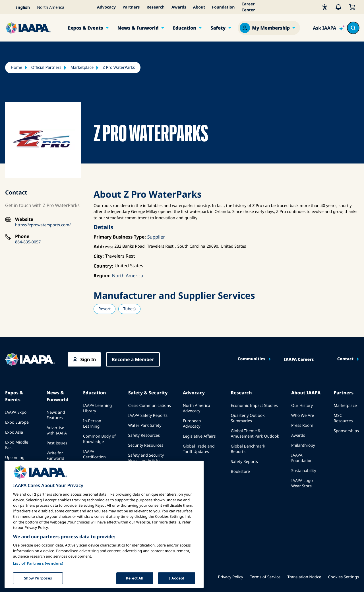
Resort (105, 309)
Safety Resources (144, 435)
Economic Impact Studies (254, 406)
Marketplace (82, 68)
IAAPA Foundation (302, 458)
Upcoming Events (15, 460)
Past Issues (57, 443)
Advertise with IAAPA (57, 430)
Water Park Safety (145, 426)
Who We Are (303, 416)
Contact (345, 359)
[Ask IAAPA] (329, 28)
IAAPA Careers (299, 360)
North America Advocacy (197, 408)
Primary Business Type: (120, 237)
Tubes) (129, 309)
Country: (103, 266)
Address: (103, 247)
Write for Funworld (55, 456)
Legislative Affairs (199, 436)
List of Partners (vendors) (38, 589)
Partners (131, 7)
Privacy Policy (231, 577)
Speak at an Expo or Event (18, 476)
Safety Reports (244, 462)
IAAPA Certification (94, 454)
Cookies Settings (344, 577)
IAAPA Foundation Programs (94, 472)
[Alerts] (338, 7)
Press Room (302, 426)
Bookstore (240, 472)
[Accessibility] (325, 7)
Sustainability (304, 471)
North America (128, 276)
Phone (22, 236)
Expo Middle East (17, 445)
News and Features (56, 415)
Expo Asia (14, 432)
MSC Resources (343, 418)
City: (99, 256)
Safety (218, 28)
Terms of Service (265, 577)
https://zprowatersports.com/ (43, 225)
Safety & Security (148, 393)
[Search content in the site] (353, 28)
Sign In (88, 359)
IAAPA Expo (16, 412)
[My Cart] (352, 7)
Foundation (223, 7)
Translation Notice (304, 577)
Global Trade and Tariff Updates (199, 449)
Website (24, 219)
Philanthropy (303, 445)
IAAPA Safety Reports (148, 416)
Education (185, 28)
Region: (102, 276)
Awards (179, 7)
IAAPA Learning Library (97, 408)
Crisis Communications (150, 406)
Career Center (248, 7)
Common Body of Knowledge (99, 439)
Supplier (156, 237)
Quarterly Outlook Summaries (248, 418)
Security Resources (146, 445)
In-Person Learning (92, 424)
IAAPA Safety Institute (149, 486)
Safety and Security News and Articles (146, 458)
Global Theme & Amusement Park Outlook (255, 434)
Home (16, 68)
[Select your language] (19, 7)
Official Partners (46, 68)
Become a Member (133, 359)
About (199, 7)
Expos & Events (86, 28)
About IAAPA (306, 393)
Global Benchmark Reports (248, 449)
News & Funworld (138, 28)
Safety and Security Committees (146, 473)
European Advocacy (192, 424)
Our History (302, 406)
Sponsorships (346, 431)
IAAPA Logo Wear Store (302, 483)
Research (156, 7)
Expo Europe (17, 422)
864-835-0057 (28, 242)
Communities (251, 359)
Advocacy (106, 7)
